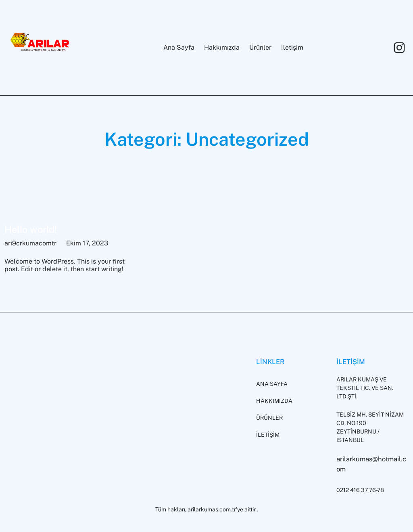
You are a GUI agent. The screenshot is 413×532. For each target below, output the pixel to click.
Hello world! (31, 229)
